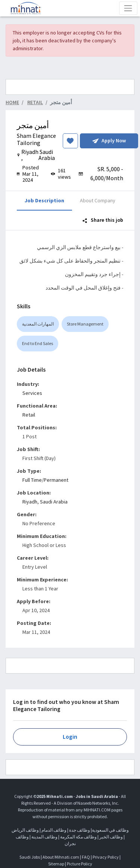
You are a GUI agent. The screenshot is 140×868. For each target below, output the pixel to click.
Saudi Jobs (30, 857)
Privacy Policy (106, 857)
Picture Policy (80, 864)
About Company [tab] (98, 200)
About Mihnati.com (61, 857)
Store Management (85, 324)
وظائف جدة (80, 830)
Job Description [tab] (44, 200)
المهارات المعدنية (38, 324)
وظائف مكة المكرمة (78, 837)
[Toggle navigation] (128, 8)
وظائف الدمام (54, 830)
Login (70, 737)
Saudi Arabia (54, 502)
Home (12, 102)
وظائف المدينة (44, 837)
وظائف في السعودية (110, 830)
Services (32, 393)
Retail (29, 415)
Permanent (56, 480)
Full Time (32, 480)
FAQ (86, 857)
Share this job (103, 220)
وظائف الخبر (111, 837)
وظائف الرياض (25, 830)
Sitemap (56, 864)
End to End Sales (38, 343)
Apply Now (109, 140)
